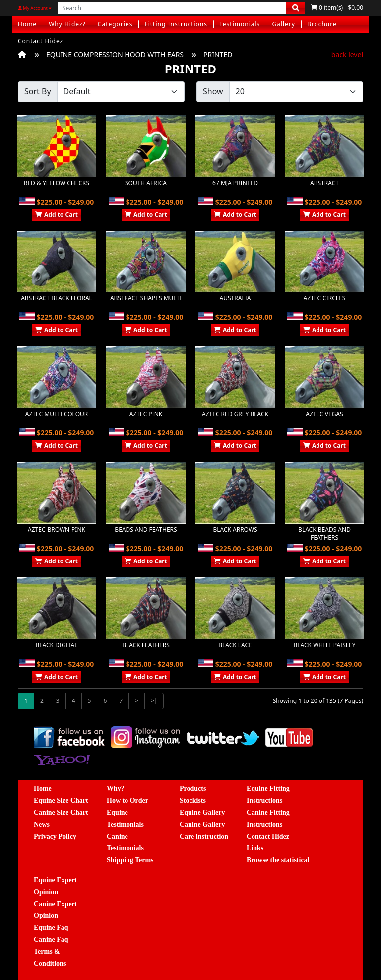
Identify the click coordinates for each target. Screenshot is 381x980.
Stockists (193, 801)
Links (255, 848)
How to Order (127, 801)
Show (213, 91)
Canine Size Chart (61, 812)
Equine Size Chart (61, 801)
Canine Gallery (202, 824)
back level (347, 54)
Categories (115, 24)
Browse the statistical (278, 860)
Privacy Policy (55, 836)
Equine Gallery (202, 812)
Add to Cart (57, 215)
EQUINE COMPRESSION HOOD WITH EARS (115, 54)
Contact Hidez (40, 41)
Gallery (284, 24)
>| (154, 701)
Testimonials (240, 24)
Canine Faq (51, 940)
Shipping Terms (130, 860)
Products (193, 789)
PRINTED (218, 54)
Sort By (38, 91)
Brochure (322, 24)
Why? (116, 789)
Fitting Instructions (176, 24)
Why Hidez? (67, 24)
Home (27, 24)
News (42, 824)
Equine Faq (51, 928)
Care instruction (204, 836)
